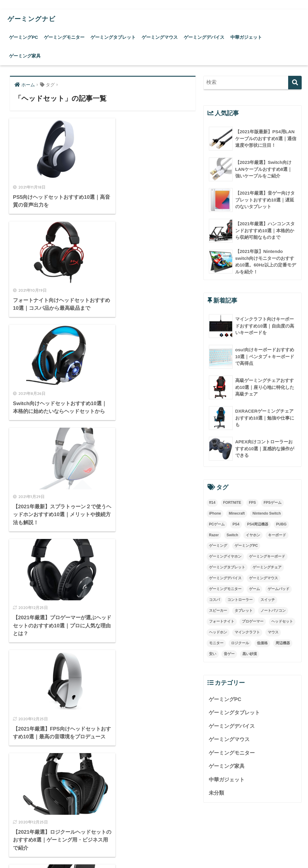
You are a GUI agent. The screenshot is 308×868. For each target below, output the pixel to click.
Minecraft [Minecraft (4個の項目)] (237, 513)
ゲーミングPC (23, 37)
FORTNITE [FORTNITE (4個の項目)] (232, 503)
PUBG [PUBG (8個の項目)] (281, 524)
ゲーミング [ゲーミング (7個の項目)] (218, 546)
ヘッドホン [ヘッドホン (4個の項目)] (218, 633)
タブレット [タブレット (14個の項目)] (244, 611)
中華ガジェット (246, 37)
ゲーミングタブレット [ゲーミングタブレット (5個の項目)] (227, 568)
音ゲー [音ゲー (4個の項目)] (229, 654)
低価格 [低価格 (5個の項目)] (262, 643)
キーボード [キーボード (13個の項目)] (277, 535)
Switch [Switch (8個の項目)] (232, 535)
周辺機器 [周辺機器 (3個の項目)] (283, 643)
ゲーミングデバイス (204, 37)
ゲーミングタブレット (113, 37)
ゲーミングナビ (34, 18)
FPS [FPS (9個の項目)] (252, 503)
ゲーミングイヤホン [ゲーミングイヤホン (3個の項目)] (225, 557)
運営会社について (154, 850)
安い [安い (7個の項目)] (213, 654)
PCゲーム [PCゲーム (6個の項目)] (217, 524)
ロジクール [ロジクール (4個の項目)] (240, 643)
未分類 (216, 794)
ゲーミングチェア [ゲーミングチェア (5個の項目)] (267, 568)
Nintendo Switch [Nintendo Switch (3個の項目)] (266, 513)
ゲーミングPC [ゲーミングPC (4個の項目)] (246, 546)
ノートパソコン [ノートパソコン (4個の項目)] (273, 611)
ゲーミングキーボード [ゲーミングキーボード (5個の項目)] (267, 557)
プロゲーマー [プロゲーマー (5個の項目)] (253, 622)
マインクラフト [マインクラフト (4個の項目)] (247, 633)
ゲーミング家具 (25, 56)
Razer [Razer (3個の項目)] (214, 535)
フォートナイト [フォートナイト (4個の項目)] (222, 622)
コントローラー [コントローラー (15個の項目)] (240, 600)
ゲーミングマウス (160, 37)
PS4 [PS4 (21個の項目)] (236, 524)
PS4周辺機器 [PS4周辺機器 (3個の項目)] (258, 524)
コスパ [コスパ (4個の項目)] (214, 600)
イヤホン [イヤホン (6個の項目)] (253, 535)
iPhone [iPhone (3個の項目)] (215, 513)
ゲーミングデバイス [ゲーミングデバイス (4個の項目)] (225, 578)
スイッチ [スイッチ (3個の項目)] (268, 600)
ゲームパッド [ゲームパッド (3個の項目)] (279, 589)
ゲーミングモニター (64, 37)
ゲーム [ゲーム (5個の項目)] (254, 589)
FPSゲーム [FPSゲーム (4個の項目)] (272, 503)
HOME (154, 837)
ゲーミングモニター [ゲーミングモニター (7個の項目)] (225, 589)
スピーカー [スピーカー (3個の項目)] (218, 611)
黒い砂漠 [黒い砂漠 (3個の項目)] (250, 654)
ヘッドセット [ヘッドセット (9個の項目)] (282, 622)
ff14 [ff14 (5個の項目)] (212, 503)
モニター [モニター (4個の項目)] (216, 643)
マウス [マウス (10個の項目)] (273, 633)
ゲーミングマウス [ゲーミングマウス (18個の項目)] (263, 578)
